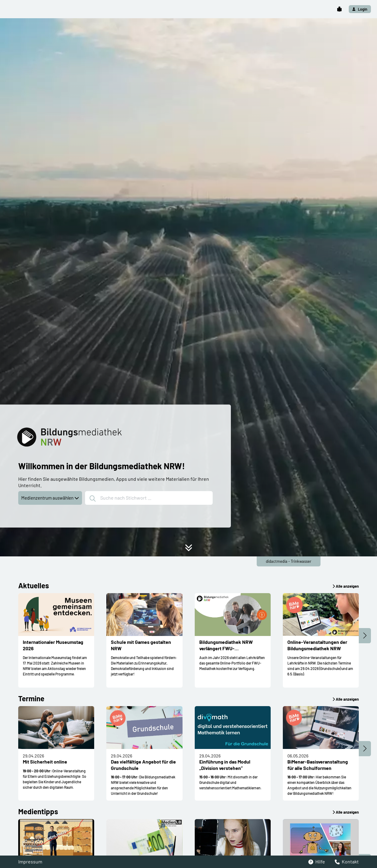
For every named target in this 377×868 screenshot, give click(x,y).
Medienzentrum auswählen (50, 498)
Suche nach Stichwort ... (120, 498)
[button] (339, 9)
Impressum (30, 861)
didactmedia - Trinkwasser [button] (289, 561)
